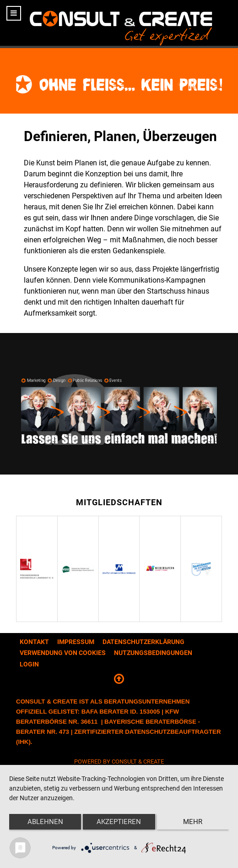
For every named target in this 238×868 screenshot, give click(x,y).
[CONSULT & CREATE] (119, 23)
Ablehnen (45, 822)
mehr (193, 822)
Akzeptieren (119, 822)
